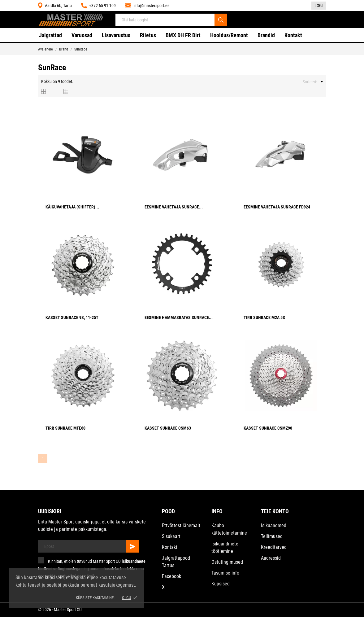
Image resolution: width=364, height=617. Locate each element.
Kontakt (293, 35)
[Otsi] (221, 20)
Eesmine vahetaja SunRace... (174, 207)
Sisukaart (171, 536)
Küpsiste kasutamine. (95, 598)
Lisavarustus (116, 35)
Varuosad (82, 35)
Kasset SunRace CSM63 (168, 428)
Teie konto (275, 511)
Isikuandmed (274, 525)
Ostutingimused (227, 562)
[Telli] (132, 546)
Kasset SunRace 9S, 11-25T (72, 317)
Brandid (266, 35)
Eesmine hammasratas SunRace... (179, 317)
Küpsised (221, 584)
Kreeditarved (274, 547)
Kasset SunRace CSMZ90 (268, 428)
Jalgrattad (50, 35)
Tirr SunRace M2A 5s (264, 317)
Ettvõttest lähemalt (181, 525)
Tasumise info (225, 573)
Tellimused (272, 536)
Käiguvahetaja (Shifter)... (72, 207)
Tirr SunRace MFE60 (65, 428)
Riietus (148, 35)
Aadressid (271, 558)
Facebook (171, 576)
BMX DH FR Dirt (183, 35)
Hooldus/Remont (229, 35)
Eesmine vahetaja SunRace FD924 (277, 207)
